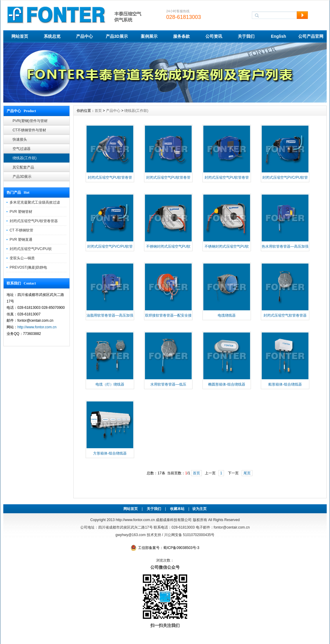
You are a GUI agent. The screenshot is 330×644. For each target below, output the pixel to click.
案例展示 (149, 36)
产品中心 (84, 36)
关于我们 (246, 36)
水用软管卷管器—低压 (168, 384)
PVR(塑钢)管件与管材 (30, 121)
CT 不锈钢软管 (21, 230)
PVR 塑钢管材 (21, 212)
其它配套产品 (23, 167)
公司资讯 (214, 36)
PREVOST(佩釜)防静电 (28, 267)
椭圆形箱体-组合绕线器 (227, 384)
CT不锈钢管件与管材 (29, 130)
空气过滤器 (22, 149)
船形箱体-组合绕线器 (285, 384)
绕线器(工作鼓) (25, 158)
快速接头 (20, 139)
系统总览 (52, 36)
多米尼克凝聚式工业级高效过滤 (35, 202)
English (279, 36)
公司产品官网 (311, 36)
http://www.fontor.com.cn (37, 327)
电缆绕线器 (227, 315)
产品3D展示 (117, 36)
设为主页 (199, 509)
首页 (98, 111)
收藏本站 (177, 509)
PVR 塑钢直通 (21, 240)
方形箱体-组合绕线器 (110, 453)
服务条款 (181, 36)
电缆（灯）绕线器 (110, 384)
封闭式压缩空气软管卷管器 (285, 315)
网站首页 (20, 36)
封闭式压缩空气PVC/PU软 (31, 249)
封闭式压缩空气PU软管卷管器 (34, 221)
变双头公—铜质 (22, 258)
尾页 (247, 473)
